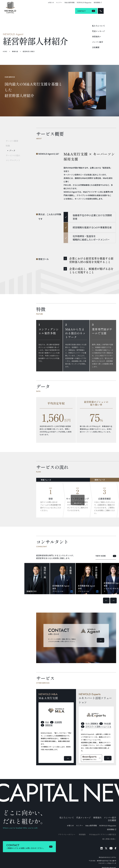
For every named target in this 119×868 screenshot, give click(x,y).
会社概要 (96, 47)
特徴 (8, 146)
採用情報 (98, 2)
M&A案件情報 (69, 2)
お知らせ (51, 2)
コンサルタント (13, 160)
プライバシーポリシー (67, 834)
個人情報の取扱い (109, 839)
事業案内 (97, 817)
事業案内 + (97, 37)
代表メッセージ (98, 31)
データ (12, 151)
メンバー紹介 (98, 42)
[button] (106, 601)
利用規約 (82, 834)
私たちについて (98, 26)
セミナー (59, 2)
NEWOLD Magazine (84, 2)
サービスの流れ (13, 155)
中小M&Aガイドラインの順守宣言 (103, 834)
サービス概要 (12, 141)
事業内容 (15, 51)
